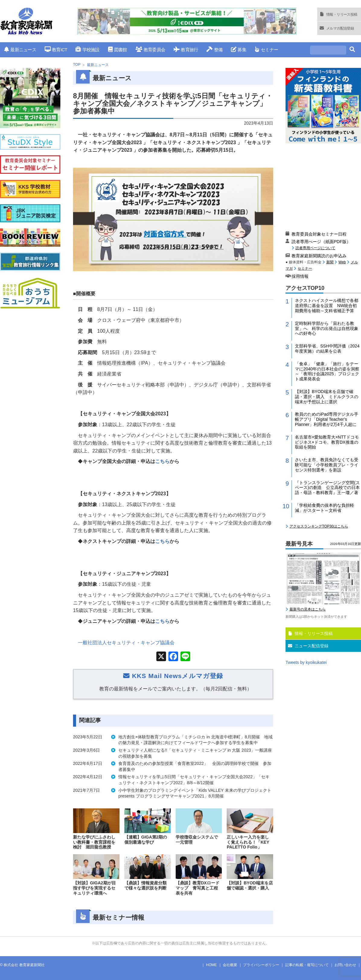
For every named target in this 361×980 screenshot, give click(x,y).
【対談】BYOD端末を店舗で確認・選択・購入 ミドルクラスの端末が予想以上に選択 (327, 397)
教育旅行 (186, 50)
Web (342, 262)
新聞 (330, 262)
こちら (162, 461)
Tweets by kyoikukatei (306, 662)
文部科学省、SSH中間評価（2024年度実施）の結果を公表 (327, 349)
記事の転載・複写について (307, 965)
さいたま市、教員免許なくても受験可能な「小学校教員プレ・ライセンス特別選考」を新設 (327, 465)
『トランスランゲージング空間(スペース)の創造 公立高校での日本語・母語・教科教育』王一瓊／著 (327, 488)
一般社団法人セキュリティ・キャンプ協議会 (126, 643)
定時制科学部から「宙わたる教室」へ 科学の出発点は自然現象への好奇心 (327, 328)
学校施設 (87, 50)
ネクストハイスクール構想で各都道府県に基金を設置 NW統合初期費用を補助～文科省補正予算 (327, 306)
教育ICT (56, 50)
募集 (239, 50)
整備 (214, 50)
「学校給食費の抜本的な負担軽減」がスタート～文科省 (324, 508)
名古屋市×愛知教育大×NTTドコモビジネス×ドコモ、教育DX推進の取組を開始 (327, 442)
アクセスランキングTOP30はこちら (319, 526)
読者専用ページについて (315, 248)
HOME (212, 965)
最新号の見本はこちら (308, 609)
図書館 (118, 50)
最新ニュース (20, 50)
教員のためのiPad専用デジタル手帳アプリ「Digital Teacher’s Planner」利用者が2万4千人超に (327, 419)
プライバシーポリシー (261, 965)
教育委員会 (150, 50)
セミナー (266, 50)
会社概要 (230, 965)
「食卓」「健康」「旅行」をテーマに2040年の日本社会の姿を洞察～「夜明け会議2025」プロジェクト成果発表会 (327, 371)
